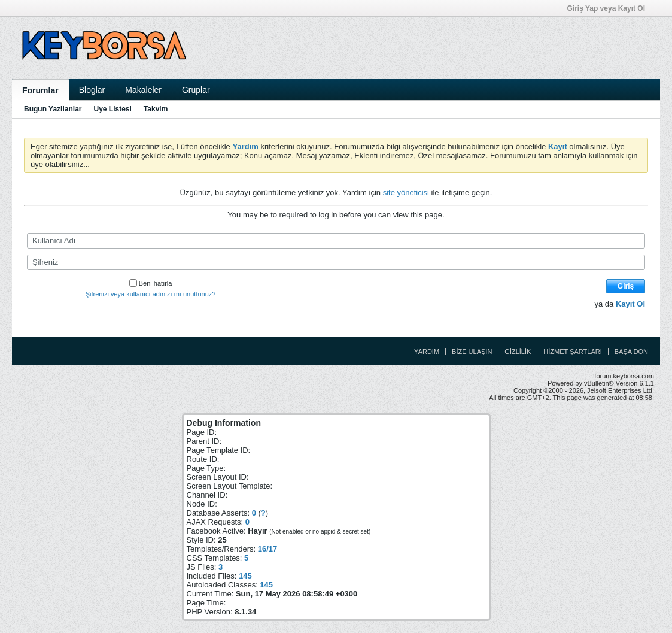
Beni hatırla (151, 283)
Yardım (427, 352)
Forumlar (40, 90)
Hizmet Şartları (572, 352)
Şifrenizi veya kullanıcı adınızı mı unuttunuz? (151, 294)
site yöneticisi (406, 193)
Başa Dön (631, 352)
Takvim (156, 109)
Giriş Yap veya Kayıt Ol (610, 8)
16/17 (268, 549)
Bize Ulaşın (472, 352)
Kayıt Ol (630, 304)
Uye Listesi (112, 109)
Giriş (626, 286)
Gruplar (196, 90)
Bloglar (92, 90)
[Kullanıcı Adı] (336, 241)
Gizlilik (518, 352)
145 (245, 576)
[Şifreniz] (336, 262)
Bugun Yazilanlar (53, 109)
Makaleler (143, 90)
